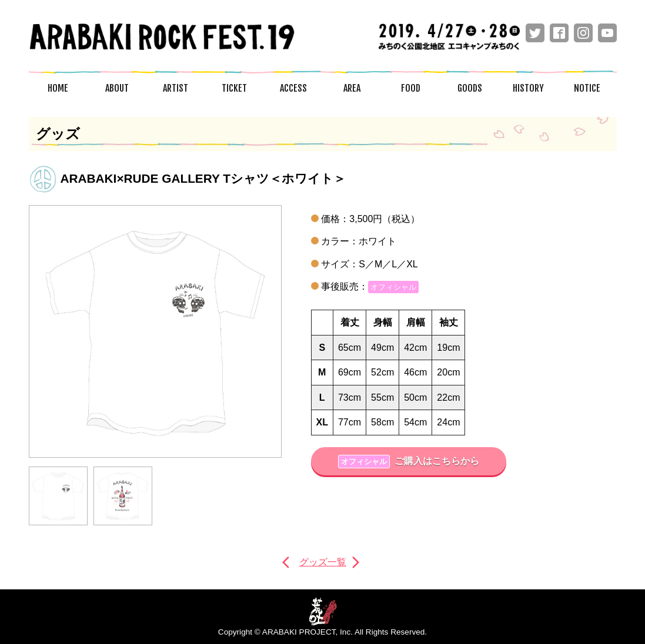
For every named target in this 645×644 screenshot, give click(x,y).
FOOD (411, 88)
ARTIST (176, 88)
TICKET (234, 88)
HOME (58, 88)
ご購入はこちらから (408, 462)
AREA (352, 88)
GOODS (470, 88)
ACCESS (293, 88)
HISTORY (528, 88)
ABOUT (117, 88)
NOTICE (587, 88)
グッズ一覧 (323, 562)
